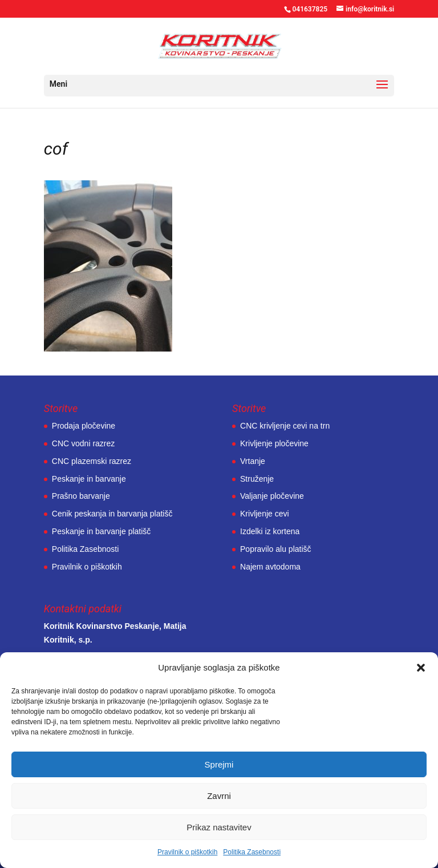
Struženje (257, 479)
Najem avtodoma (270, 567)
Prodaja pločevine (84, 426)
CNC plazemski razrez (92, 461)
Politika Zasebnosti (252, 852)
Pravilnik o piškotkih (187, 852)
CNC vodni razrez (83, 443)
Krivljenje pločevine (274, 443)
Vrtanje (253, 461)
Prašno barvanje (81, 496)
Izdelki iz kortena (270, 531)
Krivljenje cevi (265, 514)
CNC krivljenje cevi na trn (285, 426)
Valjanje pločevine (272, 496)
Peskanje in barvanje (89, 479)
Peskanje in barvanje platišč (102, 531)
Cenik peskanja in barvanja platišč (112, 514)
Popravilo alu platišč (276, 549)
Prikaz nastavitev (219, 827)
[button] (421, 668)
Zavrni (219, 796)
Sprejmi (219, 764)
